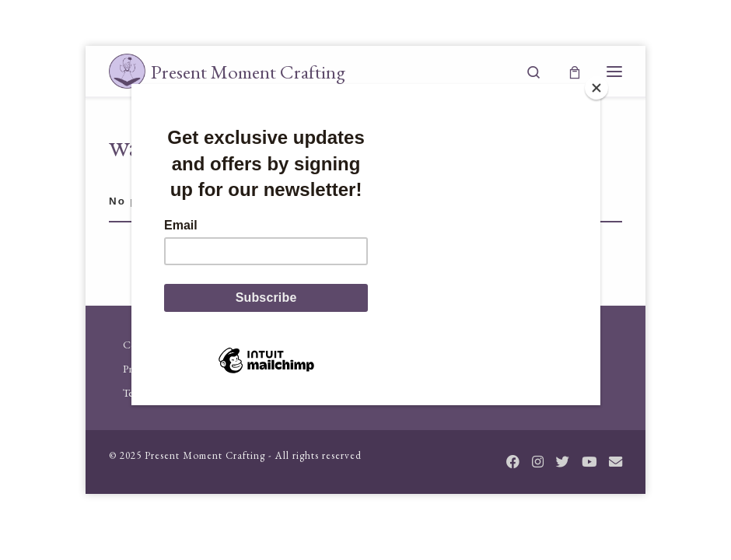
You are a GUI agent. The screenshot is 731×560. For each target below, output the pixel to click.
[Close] (596, 88)
